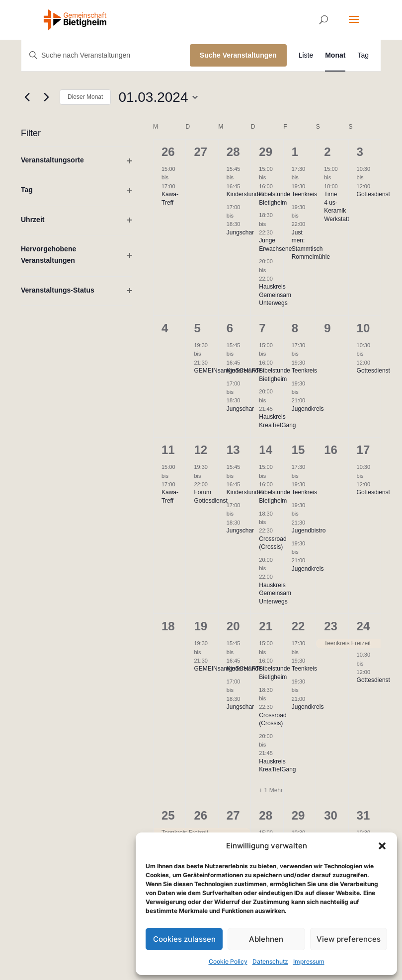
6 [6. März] (230, 328)
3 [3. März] (360, 152)
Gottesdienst (373, 194)
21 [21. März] (266, 626)
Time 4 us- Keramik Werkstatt (336, 207)
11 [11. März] (168, 450)
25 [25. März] (168, 815)
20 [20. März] (233, 626)
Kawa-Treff (170, 496)
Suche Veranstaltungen (238, 55)
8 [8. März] (295, 328)
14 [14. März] (266, 450)
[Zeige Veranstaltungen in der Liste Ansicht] (306, 55)
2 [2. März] (327, 152)
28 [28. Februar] (233, 152)
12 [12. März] (201, 450)
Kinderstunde (244, 194)
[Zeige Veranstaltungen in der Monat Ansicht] (335, 55)
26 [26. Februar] (168, 152)
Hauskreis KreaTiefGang (277, 766)
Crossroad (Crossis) (273, 543)
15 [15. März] (298, 450)
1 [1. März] (295, 152)
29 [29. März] (298, 815)
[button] (382, 846)
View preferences (349, 939)
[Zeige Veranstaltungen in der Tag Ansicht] (363, 55)
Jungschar (240, 232)
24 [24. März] (363, 626)
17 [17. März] (363, 450)
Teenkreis (304, 194)
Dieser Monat (85, 97)
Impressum (309, 961)
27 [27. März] (233, 815)
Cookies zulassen (184, 939)
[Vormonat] (27, 97)
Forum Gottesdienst (210, 496)
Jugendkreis (308, 409)
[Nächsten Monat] (46, 97)
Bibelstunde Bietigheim (275, 496)
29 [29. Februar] (266, 152)
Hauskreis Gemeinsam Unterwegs (275, 295)
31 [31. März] (363, 815)
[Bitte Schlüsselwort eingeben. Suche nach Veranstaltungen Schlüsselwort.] (106, 55)
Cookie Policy (228, 961)
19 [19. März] (201, 626)
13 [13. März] (233, 450)
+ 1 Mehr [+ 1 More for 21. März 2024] (271, 790)
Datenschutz (270, 961)
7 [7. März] (262, 328)
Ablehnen (266, 939)
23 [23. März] (331, 626)
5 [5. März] (197, 328)
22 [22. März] (298, 626)
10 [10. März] (363, 328)
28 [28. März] (266, 815)
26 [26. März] (201, 815)
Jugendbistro (309, 530)
